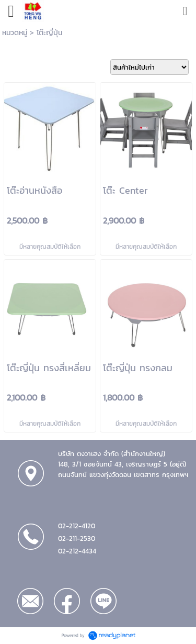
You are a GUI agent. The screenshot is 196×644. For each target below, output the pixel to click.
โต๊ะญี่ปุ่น (49, 33)
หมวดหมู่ (15, 33)
